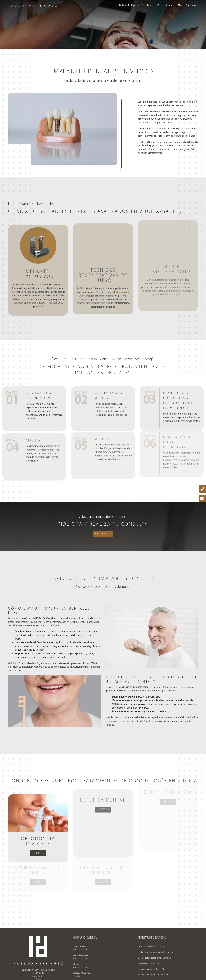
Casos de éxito (166, 6)
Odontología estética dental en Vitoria (154, 924)
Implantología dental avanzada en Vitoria (156, 918)
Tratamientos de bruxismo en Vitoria (154, 941)
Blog (181, 6)
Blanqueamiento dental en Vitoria (152, 935)
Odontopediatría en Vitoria (149, 930)
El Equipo (134, 6)
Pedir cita (103, 534)
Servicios (148, 6)
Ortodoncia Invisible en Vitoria (151, 913)
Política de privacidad (86, 964)
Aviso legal (104, 964)
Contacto (191, 6)
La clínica (120, 6)
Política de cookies (122, 964)
